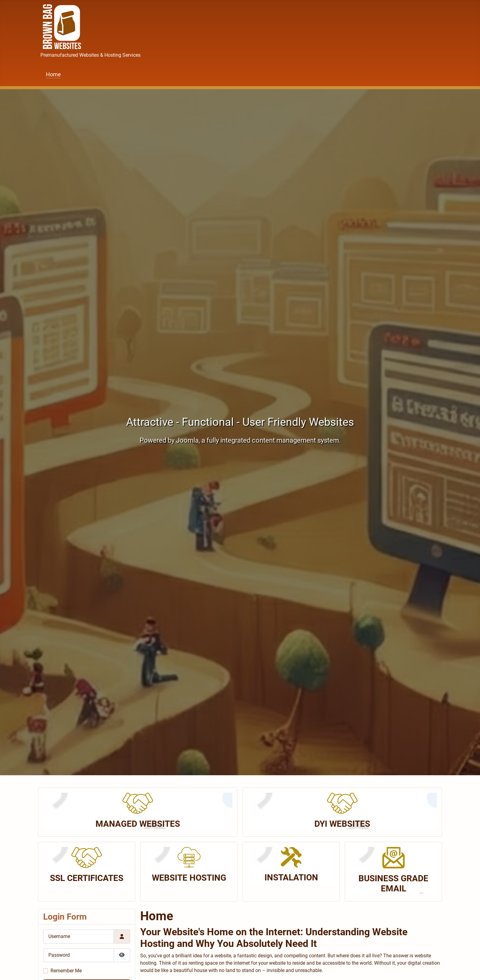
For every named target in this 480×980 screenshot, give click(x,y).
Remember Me (66, 971)
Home (53, 74)
